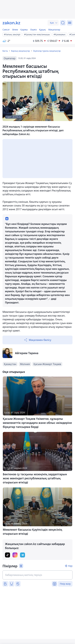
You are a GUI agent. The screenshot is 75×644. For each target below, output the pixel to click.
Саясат (6, 30)
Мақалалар (54, 30)
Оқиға (33, 30)
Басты (5, 51)
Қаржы (24, 30)
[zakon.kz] (11, 23)
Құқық (42, 30)
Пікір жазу (65, 584)
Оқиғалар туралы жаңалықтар (47, 51)
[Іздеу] (63, 23)
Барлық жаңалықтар (20, 51)
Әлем (15, 30)
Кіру (70, 566)
